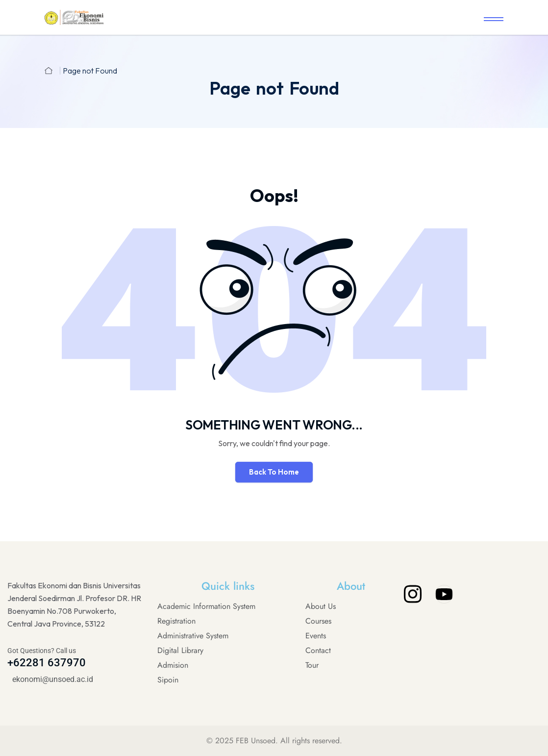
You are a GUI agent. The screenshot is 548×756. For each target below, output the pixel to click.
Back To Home (274, 472)
